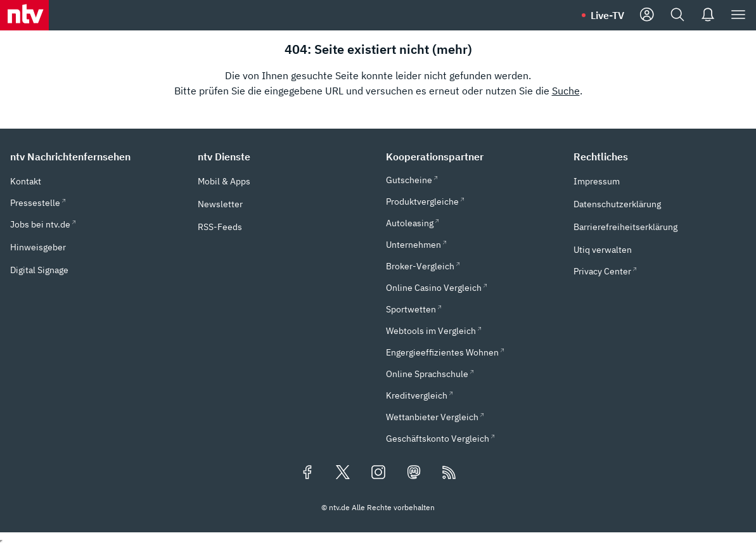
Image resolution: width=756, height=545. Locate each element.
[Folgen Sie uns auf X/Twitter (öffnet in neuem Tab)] (343, 473)
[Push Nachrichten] (708, 15)
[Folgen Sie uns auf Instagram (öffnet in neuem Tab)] (378, 473)
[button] (96, 157)
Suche (566, 91)
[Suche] (677, 15)
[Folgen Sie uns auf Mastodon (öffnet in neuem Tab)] (414, 473)
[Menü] (738, 15)
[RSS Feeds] (449, 473)
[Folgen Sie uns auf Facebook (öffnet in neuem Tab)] (307, 473)
